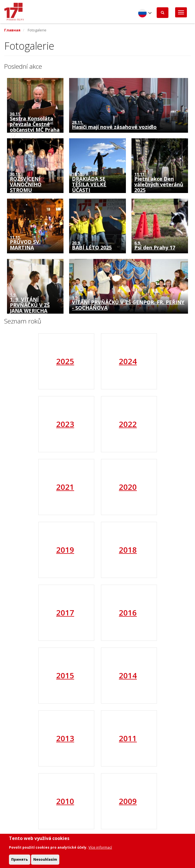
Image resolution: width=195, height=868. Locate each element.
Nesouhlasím (45, 862)
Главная (12, 30)
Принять (20, 862)
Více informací (100, 850)
